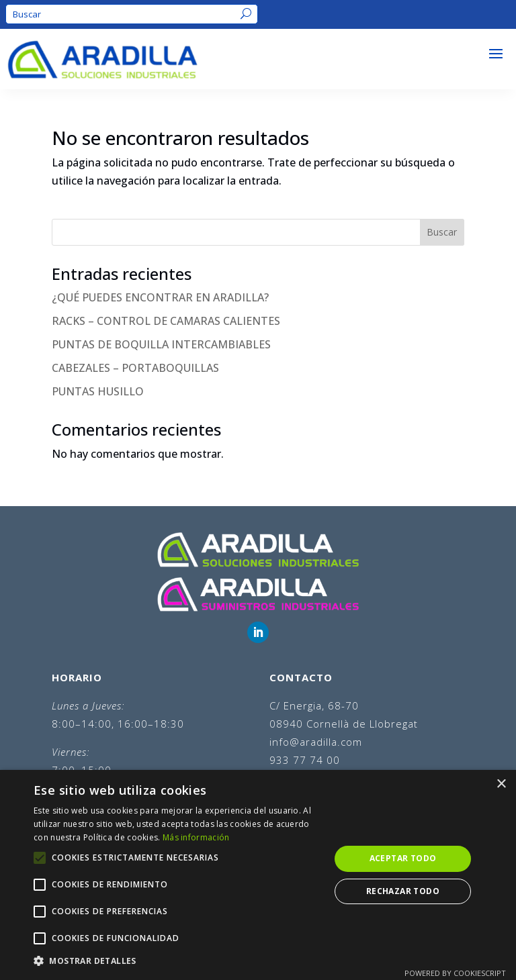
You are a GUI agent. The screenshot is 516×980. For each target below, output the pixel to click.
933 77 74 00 (305, 760)
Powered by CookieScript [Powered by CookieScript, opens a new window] (455, 973)
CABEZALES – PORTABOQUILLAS (135, 368)
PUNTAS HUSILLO (98, 391)
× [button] (501, 784)
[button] (177, 961)
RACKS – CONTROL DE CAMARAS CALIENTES (166, 321)
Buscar (442, 232)
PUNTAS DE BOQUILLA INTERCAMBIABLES (161, 344)
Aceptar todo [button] (403, 858)
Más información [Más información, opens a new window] (196, 837)
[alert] (258, 875)
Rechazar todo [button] (403, 891)
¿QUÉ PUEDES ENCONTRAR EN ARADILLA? (160, 297)
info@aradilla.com (316, 742)
